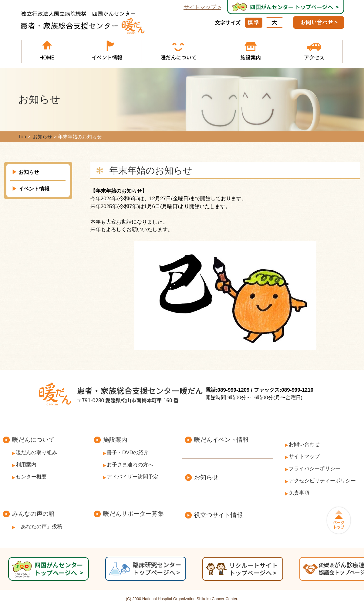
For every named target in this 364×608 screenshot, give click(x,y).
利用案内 (26, 465)
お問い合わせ (304, 444)
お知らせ (29, 172)
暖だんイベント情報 (221, 440)
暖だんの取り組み (36, 453)
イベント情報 (34, 189)
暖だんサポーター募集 (133, 514)
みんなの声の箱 (33, 514)
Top (22, 137)
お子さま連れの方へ (130, 465)
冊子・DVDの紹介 (128, 453)
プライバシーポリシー (315, 469)
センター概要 (31, 477)
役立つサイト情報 (218, 515)
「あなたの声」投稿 (39, 527)
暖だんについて (33, 440)
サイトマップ (200, 7)
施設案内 (115, 440)
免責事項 (299, 493)
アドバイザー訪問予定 (133, 477)
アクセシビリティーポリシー (322, 481)
